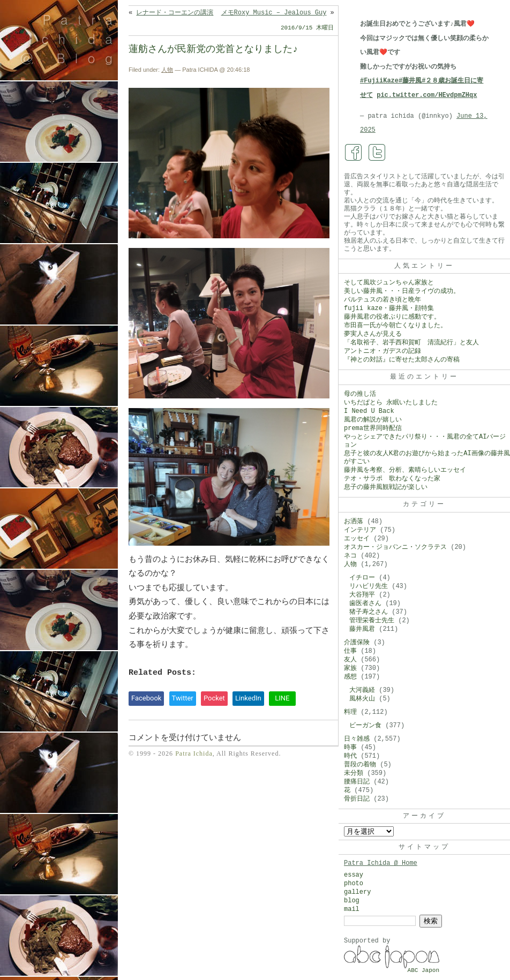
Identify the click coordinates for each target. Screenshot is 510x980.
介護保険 (357, 643)
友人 (350, 660)
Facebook (146, 698)
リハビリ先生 (369, 586)
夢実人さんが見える (373, 334)
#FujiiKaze (379, 81)
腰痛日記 (357, 782)
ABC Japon (423, 970)
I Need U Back (369, 411)
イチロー (362, 578)
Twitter (183, 698)
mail (352, 909)
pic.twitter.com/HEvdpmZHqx (427, 95)
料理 (350, 712)
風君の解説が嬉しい (373, 420)
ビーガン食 (365, 726)
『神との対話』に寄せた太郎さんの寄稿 (402, 360)
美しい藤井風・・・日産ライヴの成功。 (402, 291)
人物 (167, 70)
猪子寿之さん (369, 612)
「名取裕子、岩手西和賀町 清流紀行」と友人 (411, 343)
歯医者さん (365, 604)
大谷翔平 (362, 595)
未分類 (354, 773)
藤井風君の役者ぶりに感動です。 (392, 317)
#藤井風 (410, 81)
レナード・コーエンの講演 (175, 13)
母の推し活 (360, 394)
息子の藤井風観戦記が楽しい (386, 487)
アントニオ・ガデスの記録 (382, 351)
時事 (350, 748)
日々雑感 (357, 739)
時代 (350, 756)
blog (352, 901)
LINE (282, 698)
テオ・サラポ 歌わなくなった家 (392, 479)
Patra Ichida (194, 753)
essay (354, 875)
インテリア (360, 530)
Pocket (214, 698)
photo (354, 884)
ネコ (350, 556)
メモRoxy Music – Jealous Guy (274, 13)
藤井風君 (362, 629)
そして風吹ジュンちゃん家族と (389, 283)
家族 (350, 668)
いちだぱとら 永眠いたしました (391, 403)
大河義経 (362, 690)
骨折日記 (357, 799)
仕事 (350, 651)
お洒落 (354, 522)
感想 (350, 677)
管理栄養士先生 (372, 621)
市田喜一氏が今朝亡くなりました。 (395, 326)
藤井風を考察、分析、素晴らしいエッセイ (405, 470)
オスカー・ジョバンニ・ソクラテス (395, 547)
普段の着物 (360, 765)
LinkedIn (248, 698)
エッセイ (357, 539)
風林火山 (362, 699)
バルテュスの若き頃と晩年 (382, 300)
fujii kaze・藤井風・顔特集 (389, 308)
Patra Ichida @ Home (381, 863)
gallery (357, 892)
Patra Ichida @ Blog (71, 39)
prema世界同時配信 (373, 428)
